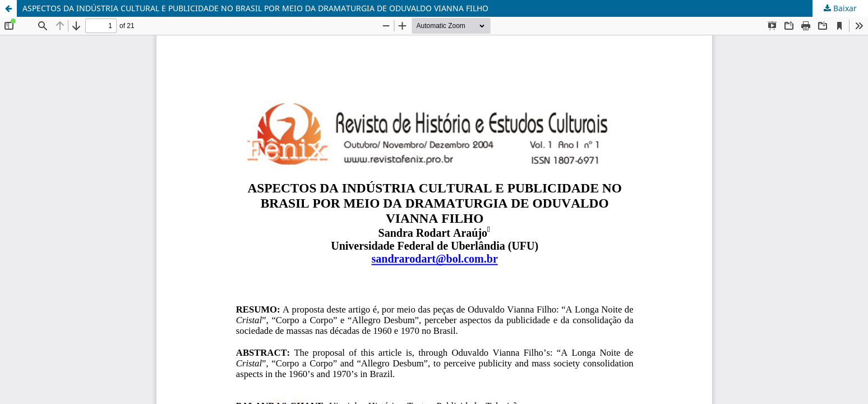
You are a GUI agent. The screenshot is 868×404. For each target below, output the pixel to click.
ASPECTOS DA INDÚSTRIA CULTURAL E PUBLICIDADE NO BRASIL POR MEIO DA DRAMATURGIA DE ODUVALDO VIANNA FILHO (255, 8)
